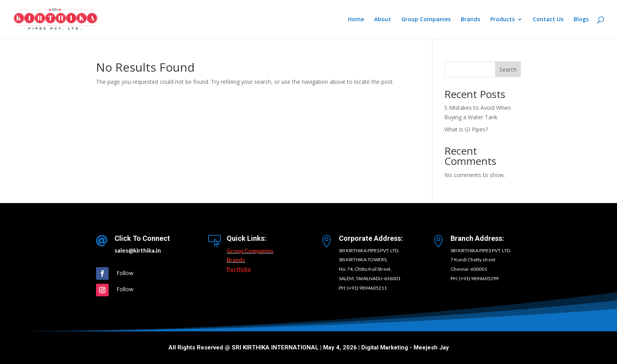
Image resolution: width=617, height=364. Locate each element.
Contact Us (548, 20)
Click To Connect (142, 238)
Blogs (581, 20)
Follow (125, 273)
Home (356, 20)
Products (502, 20)
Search (508, 69)
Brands (470, 20)
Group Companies (426, 20)
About (383, 20)
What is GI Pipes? (466, 129)
